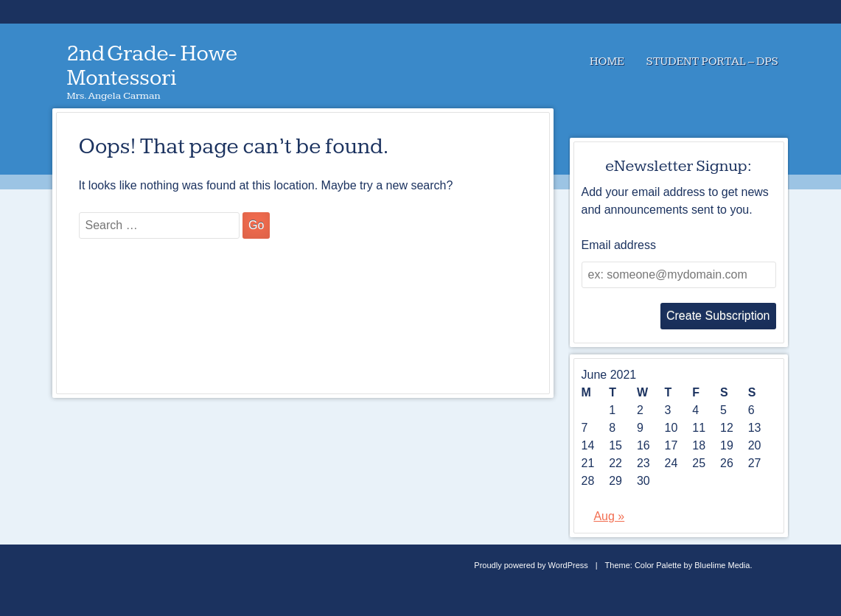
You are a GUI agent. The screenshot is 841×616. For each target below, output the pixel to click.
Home (607, 62)
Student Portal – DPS (712, 62)
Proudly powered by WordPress (531, 565)
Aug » (609, 516)
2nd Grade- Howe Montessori (153, 66)
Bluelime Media (722, 565)
